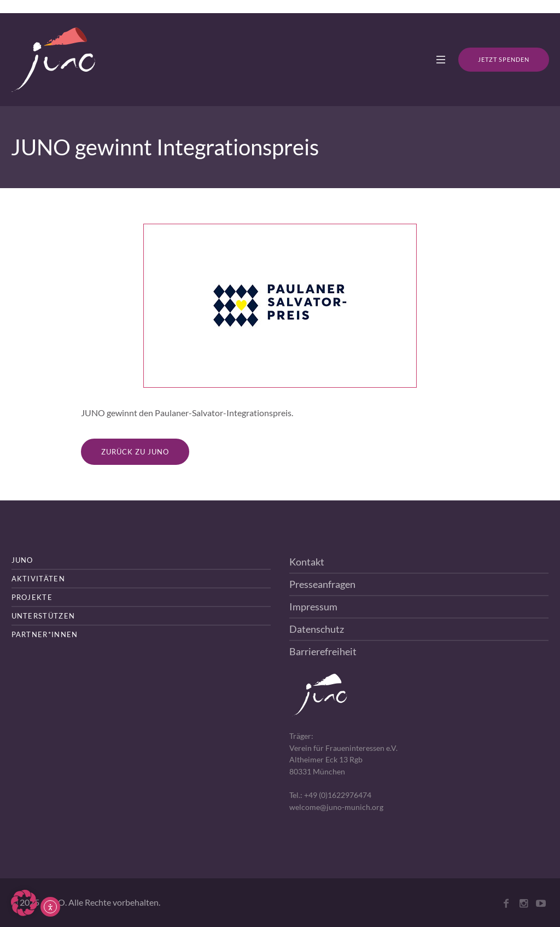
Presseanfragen (322, 584)
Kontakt (307, 562)
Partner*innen (45, 634)
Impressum (313, 607)
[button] (24, 903)
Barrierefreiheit (323, 651)
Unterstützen (43, 616)
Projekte (32, 597)
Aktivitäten (38, 579)
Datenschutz (317, 629)
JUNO (22, 560)
